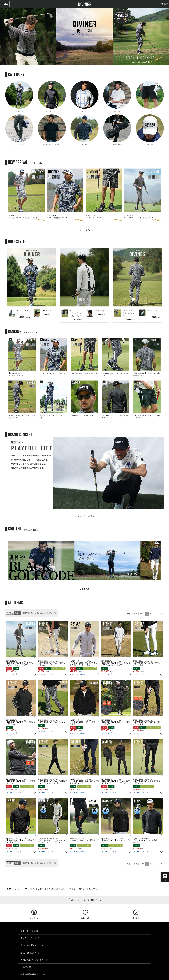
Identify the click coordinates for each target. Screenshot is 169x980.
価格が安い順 (28, 613)
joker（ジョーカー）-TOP (17, 889)
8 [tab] (90, 583)
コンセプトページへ (84, 516)
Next (157, 561)
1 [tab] (77, 583)
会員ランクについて (30, 938)
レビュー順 (52, 613)
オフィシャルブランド (39, 889)
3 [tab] (81, 583)
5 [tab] (85, 583)
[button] (162, 614)
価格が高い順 (40, 613)
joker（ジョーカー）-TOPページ (86, 900)
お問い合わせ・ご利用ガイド (34, 960)
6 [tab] (86, 583)
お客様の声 (26, 967)
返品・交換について (30, 953)
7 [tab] (88, 583)
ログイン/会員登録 (29, 931)
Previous (12, 561)
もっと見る (84, 230)
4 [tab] (83, 583)
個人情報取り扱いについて (33, 974)
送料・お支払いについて (32, 945)
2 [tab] (79, 583)
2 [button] (150, 614)
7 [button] (158, 614)
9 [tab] (92, 583)
